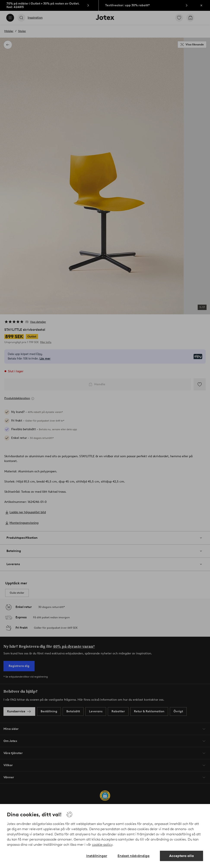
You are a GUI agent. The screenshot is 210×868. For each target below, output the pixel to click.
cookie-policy (102, 845)
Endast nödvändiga (134, 856)
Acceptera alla (181, 856)
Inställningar (97, 856)
